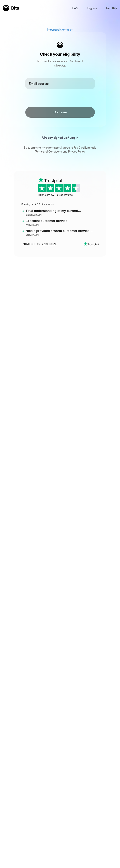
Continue (60, 112)
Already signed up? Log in (60, 138)
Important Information (60, 30)
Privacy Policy (77, 152)
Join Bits (111, 8)
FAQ (75, 8)
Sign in (92, 8)
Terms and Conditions (48, 152)
